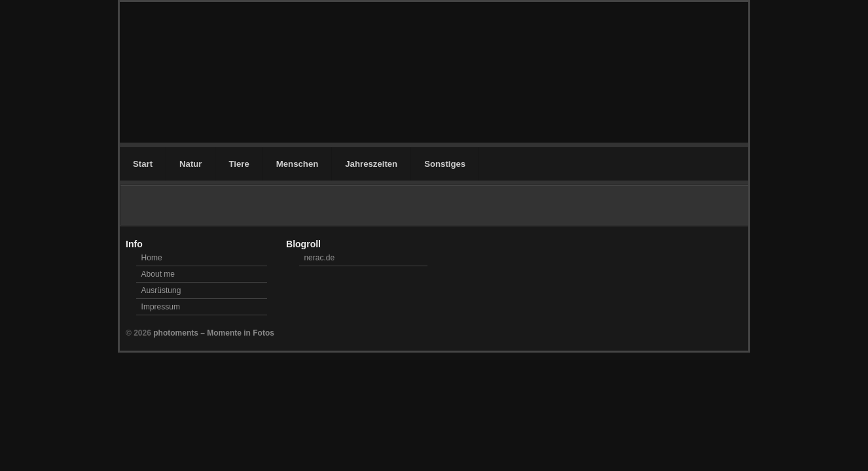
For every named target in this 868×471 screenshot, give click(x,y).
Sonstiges (445, 164)
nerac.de (319, 258)
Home (152, 258)
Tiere (239, 164)
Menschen (298, 164)
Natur (190, 164)
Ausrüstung (161, 290)
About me (158, 274)
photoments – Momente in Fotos (214, 333)
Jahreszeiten (371, 164)
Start (143, 164)
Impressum (161, 307)
